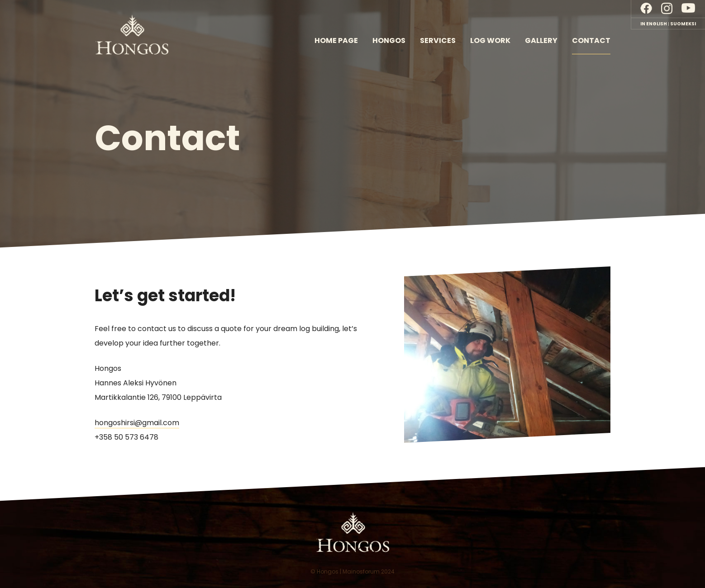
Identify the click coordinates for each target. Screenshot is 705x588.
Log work (490, 40)
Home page (336, 40)
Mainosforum (361, 571)
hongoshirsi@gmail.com (137, 423)
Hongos (389, 40)
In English (654, 24)
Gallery (541, 40)
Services (438, 40)
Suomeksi (683, 24)
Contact (591, 40)
